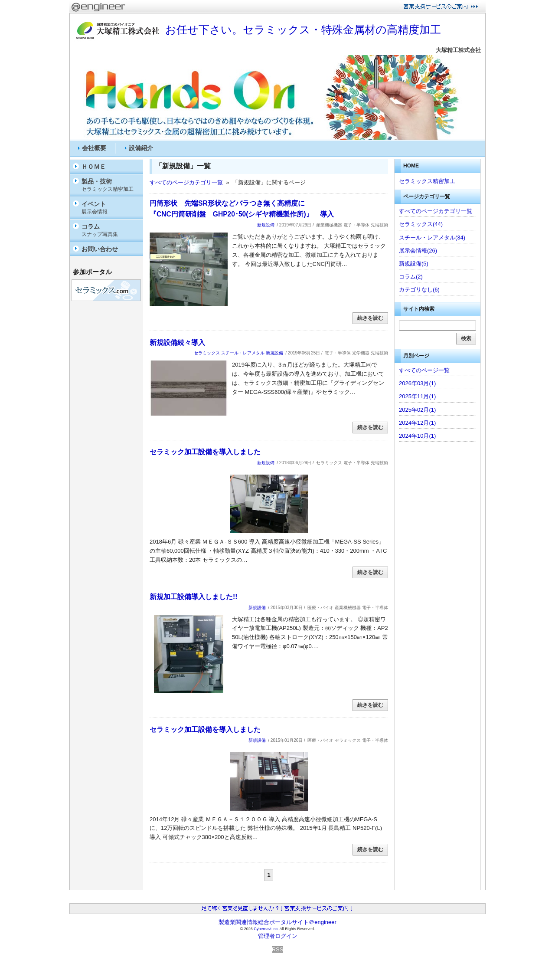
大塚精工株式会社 (458, 50)
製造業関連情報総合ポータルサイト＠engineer (277, 922)
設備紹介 (141, 148)
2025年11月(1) (417, 396)
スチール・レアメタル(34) (432, 238)
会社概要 (94, 148)
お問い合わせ (100, 249)
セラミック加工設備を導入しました (205, 452)
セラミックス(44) (421, 224)
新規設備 (266, 225)
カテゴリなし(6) (419, 290)
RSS (278, 949)
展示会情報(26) (418, 251)
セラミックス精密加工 (427, 181)
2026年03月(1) (417, 383)
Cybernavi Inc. (266, 929)
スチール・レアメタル (243, 353)
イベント (110, 208)
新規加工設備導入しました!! (193, 597)
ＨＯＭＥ (94, 167)
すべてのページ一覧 (424, 370)
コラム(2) (411, 277)
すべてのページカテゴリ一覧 (186, 182)
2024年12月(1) (417, 423)
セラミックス (207, 353)
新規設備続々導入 (177, 343)
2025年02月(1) (417, 410)
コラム (110, 231)
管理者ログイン (278, 936)
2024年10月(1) (417, 436)
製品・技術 (110, 185)
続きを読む (370, 318)
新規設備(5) (414, 264)
